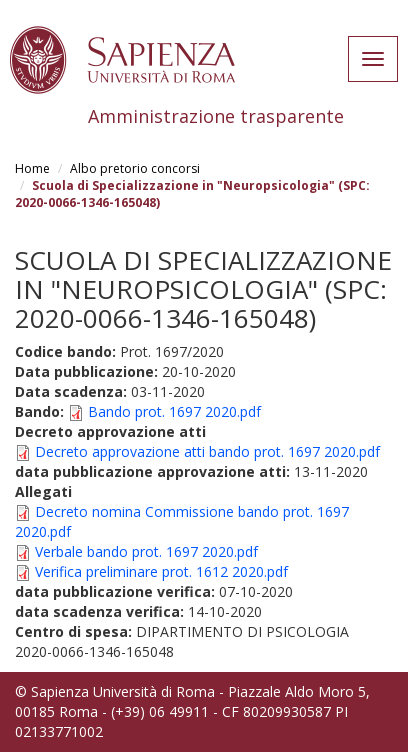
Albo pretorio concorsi (135, 168)
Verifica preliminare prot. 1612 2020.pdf (161, 571)
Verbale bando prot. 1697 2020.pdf (146, 551)
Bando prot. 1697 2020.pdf (174, 411)
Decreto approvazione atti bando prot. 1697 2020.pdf (207, 451)
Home (32, 168)
